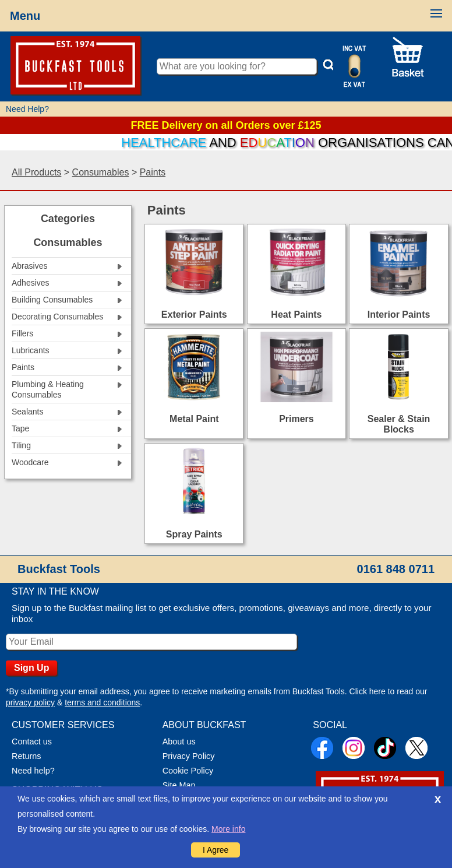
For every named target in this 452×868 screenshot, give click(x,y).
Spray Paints (194, 534)
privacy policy (30, 702)
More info (228, 829)
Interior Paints (399, 314)
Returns (27, 756)
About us (179, 742)
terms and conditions (102, 702)
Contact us (32, 742)
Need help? (33, 771)
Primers (296, 419)
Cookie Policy (188, 771)
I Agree (216, 850)
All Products (36, 172)
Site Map (179, 785)
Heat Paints (296, 314)
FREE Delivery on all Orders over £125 (226, 125)
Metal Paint (194, 419)
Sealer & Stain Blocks (399, 424)
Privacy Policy (189, 756)
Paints (153, 172)
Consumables (101, 172)
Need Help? (27, 109)
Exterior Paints (194, 314)
